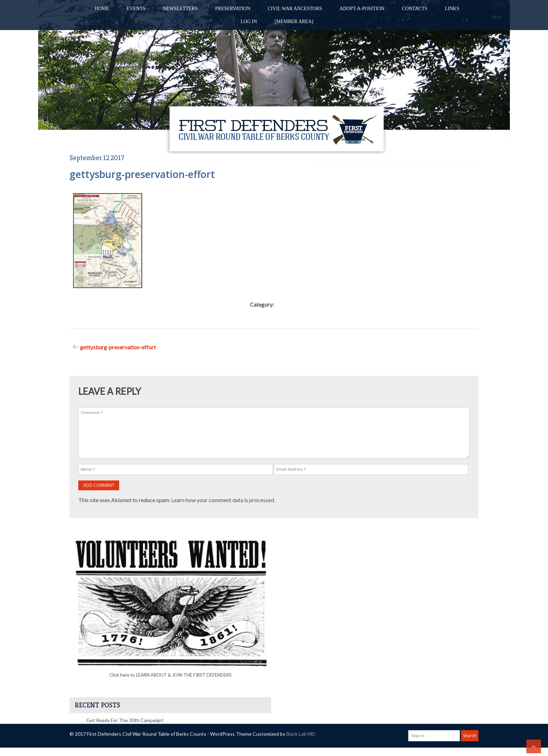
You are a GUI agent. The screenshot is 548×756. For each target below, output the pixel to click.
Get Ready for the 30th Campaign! (125, 720)
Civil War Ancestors (295, 9)
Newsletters (180, 9)
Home (102, 9)
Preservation (233, 9)
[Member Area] (294, 22)
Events (136, 9)
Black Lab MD (301, 734)
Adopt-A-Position (362, 9)
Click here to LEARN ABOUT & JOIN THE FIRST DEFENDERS (171, 675)
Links (452, 9)
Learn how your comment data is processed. (223, 500)
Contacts (415, 9)
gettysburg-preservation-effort (118, 347)
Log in (249, 22)
